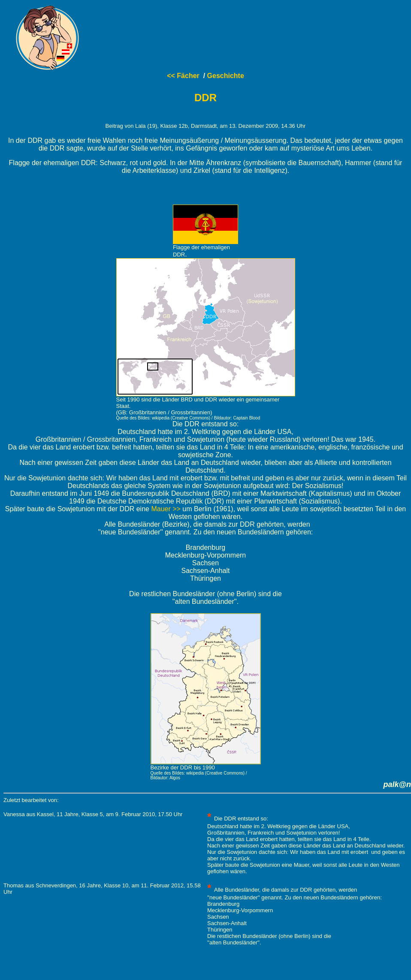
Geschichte (226, 76)
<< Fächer (183, 76)
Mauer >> (166, 509)
